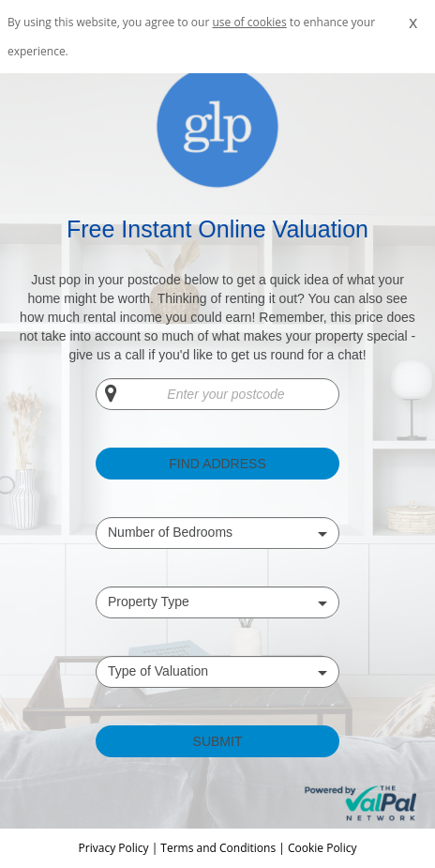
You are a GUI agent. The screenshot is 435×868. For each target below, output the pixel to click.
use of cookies (249, 22)
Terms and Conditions (218, 848)
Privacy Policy (115, 848)
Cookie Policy (322, 848)
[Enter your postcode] (217, 394)
